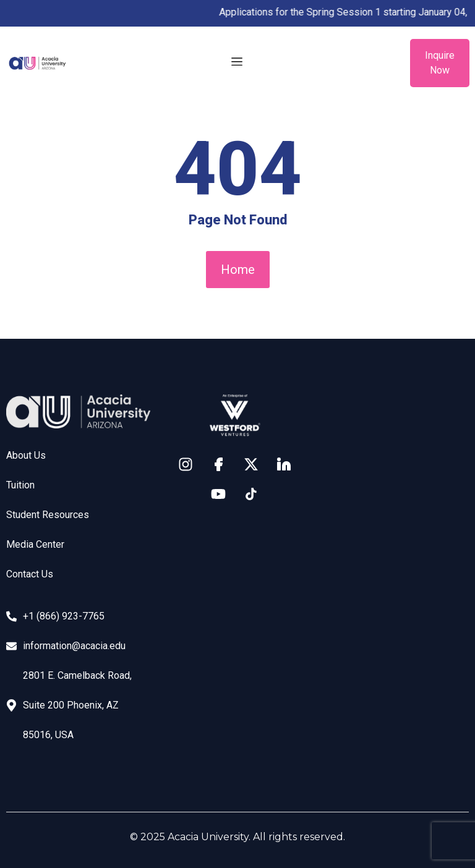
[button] (237, 63)
